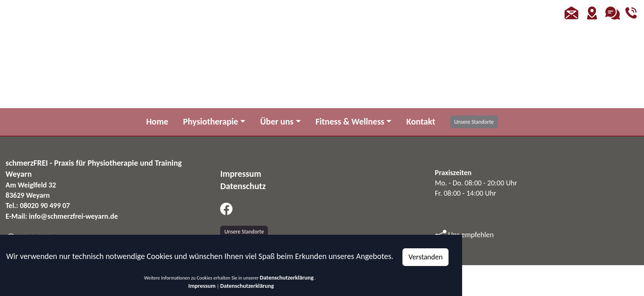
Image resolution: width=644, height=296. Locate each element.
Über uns (277, 121)
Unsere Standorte (474, 122)
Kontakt (421, 121)
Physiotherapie (211, 121)
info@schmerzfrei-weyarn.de (73, 216)
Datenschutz (243, 186)
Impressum (202, 286)
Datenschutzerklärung (287, 277)
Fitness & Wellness (350, 121)
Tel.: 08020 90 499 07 (38, 206)
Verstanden (426, 257)
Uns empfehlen (464, 235)
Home (157, 121)
